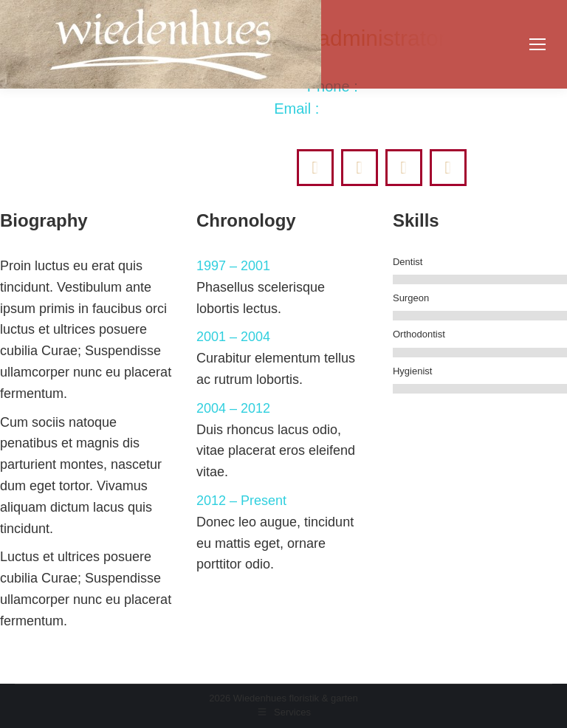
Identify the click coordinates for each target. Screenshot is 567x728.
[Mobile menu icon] (537, 44)
